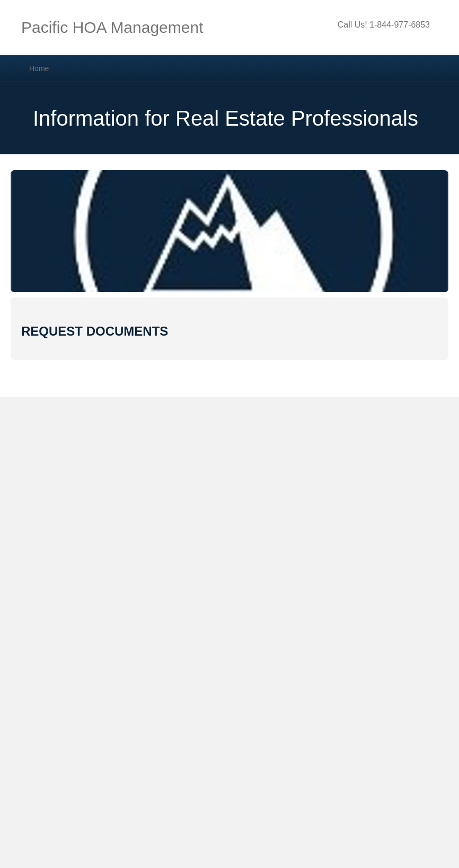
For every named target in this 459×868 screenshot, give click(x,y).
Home (39, 68)
